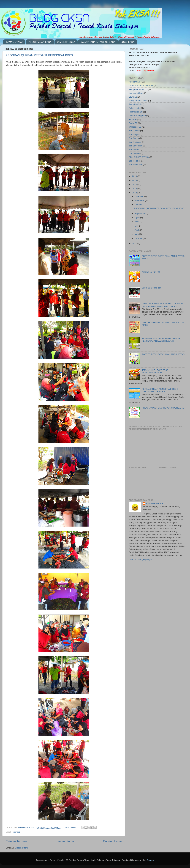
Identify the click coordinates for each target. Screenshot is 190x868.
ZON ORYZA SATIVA (139, 157)
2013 (135, 189)
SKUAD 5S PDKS (155, 504)
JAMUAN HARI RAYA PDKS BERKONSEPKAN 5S (155, 371)
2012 (135, 193)
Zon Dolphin (134, 134)
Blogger (150, 860)
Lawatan (133, 97)
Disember (139, 196)
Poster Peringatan (137, 116)
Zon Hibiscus (135, 142)
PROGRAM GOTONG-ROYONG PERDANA (163, 408)
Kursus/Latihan (136, 93)
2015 (135, 180)
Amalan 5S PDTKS (151, 272)
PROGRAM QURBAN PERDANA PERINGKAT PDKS (39, 55)
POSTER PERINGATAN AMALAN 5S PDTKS (163, 354)
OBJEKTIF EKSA (66, 42)
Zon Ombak (134, 153)
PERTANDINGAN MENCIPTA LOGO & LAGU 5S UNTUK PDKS (160, 390)
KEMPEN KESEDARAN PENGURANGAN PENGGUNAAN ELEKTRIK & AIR (162, 340)
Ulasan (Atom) (22, 848)
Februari (139, 238)
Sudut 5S (133, 123)
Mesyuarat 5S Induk (138, 101)
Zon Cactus (134, 131)
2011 (135, 243)
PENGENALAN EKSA (40, 42)
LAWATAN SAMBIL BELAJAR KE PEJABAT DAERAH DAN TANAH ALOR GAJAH (162, 305)
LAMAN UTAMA (15, 42)
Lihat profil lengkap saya (140, 559)
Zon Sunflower (136, 164)
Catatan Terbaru (16, 841)
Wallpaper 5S (135, 127)
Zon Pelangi (134, 161)
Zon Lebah (134, 150)
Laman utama (65, 841)
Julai (137, 222)
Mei (137, 226)
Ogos (137, 218)
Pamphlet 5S (135, 104)
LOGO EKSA (128, 42)
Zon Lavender (135, 146)
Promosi (16, 832)
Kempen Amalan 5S (138, 89)
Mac (137, 234)
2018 (135, 176)
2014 (135, 185)
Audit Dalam (135, 82)
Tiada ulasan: (71, 827)
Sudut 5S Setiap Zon (151, 288)
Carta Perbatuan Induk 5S (141, 86)
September (140, 213)
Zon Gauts (134, 138)
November (140, 200)
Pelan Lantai (135, 108)
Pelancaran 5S (136, 112)
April (137, 230)
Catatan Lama (112, 841)
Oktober (139, 205)
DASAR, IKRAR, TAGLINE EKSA (98, 42)
